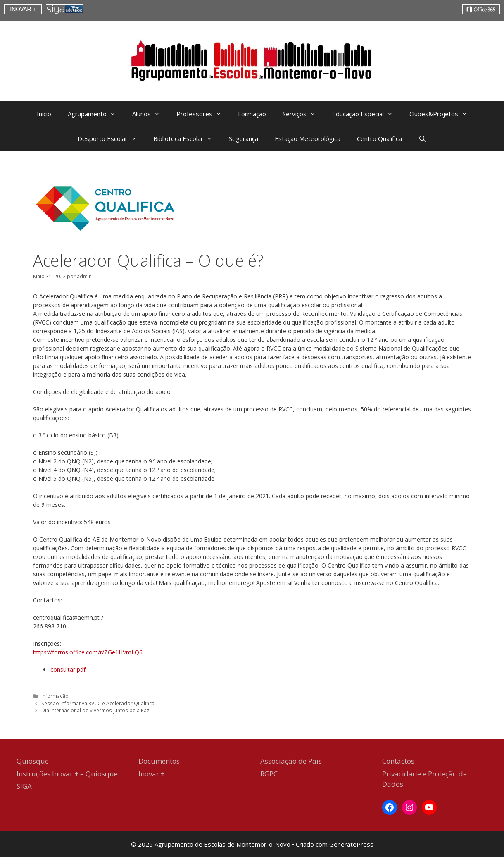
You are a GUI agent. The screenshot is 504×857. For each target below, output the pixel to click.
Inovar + (152, 774)
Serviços (303, 114)
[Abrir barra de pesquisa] (422, 138)
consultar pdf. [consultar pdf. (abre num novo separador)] (69, 670)
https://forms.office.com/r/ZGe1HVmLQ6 (88, 652)
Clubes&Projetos (442, 114)
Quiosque (33, 761)
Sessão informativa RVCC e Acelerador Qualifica (98, 703)
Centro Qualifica (379, 138)
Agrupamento (96, 114)
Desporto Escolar (111, 138)
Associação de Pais (291, 761)
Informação (55, 696)
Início (44, 114)
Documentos (159, 761)
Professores (203, 114)
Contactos (398, 761)
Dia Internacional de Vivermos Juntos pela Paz (95, 710)
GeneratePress (351, 844)
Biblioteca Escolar (187, 138)
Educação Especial (367, 114)
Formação (252, 114)
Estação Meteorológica (308, 138)
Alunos (150, 114)
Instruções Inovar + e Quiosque (67, 774)
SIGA (24, 786)
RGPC (269, 774)
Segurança (244, 138)
